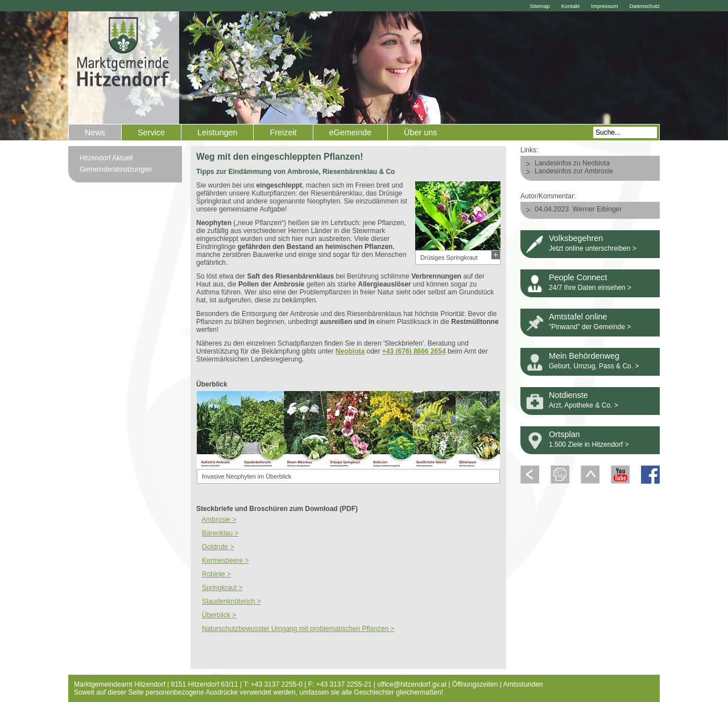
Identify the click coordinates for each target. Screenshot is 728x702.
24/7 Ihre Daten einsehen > (590, 288)
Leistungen (217, 132)
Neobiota (350, 351)
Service (151, 132)
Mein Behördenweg (584, 356)
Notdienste (568, 395)
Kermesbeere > (225, 560)
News (95, 132)
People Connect (578, 277)
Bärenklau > (220, 533)
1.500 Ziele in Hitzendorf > (589, 445)
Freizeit (283, 132)
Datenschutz (645, 6)
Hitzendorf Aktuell (106, 158)
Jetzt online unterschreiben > (593, 248)
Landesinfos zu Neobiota (572, 163)
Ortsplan (564, 434)
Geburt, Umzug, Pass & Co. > (594, 366)
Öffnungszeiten (475, 684)
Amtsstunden (523, 684)
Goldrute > (218, 547)
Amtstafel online (578, 317)
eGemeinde (350, 132)
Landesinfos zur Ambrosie (574, 171)
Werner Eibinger (597, 209)
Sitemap (539, 6)
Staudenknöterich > (231, 601)
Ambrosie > (219, 520)
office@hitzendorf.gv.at (412, 684)
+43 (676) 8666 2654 (414, 351)
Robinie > (216, 574)
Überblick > (219, 615)
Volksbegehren (576, 238)
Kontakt (571, 6)
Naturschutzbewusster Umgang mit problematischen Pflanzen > (298, 629)
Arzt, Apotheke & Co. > (584, 405)
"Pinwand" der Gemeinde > (590, 327)
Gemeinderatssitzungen (116, 169)
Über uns (420, 132)
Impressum (604, 6)
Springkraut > (222, 588)
